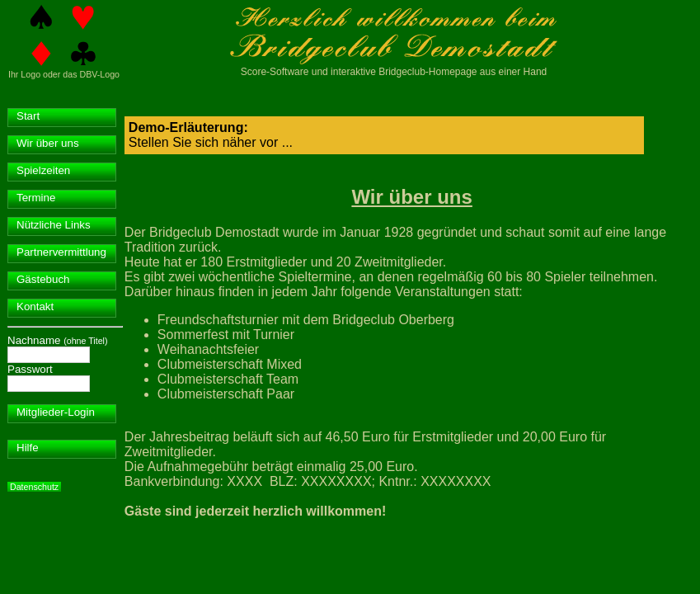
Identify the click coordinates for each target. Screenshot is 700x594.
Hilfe (28, 448)
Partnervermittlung (61, 252)
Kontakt (35, 306)
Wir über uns (48, 143)
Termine (36, 198)
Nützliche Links (54, 225)
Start (28, 116)
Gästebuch (43, 279)
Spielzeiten (43, 170)
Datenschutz (34, 487)
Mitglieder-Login (56, 412)
